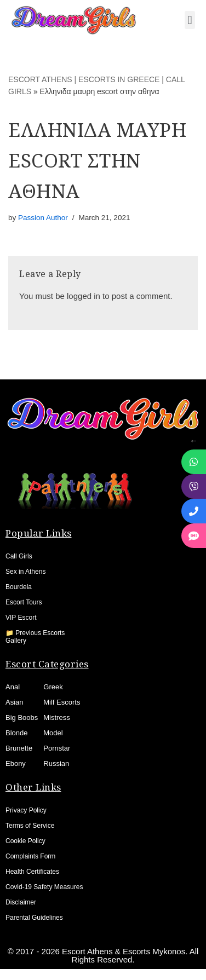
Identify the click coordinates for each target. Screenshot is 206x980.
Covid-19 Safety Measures (44, 887)
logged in (84, 296)
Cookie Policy (25, 841)
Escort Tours (24, 602)
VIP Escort (21, 618)
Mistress (56, 717)
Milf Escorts (62, 702)
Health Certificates (32, 872)
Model (53, 733)
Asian (15, 702)
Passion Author (43, 218)
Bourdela (19, 587)
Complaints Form (30, 856)
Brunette (19, 748)
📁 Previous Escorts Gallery (35, 637)
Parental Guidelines (34, 918)
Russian (56, 763)
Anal (13, 687)
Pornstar (57, 748)
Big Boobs (22, 717)
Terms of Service (30, 826)
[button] (190, 20)
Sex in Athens (25, 572)
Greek (53, 687)
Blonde (16, 733)
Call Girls (19, 556)
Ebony (16, 763)
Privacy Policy (26, 810)
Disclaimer (21, 902)
